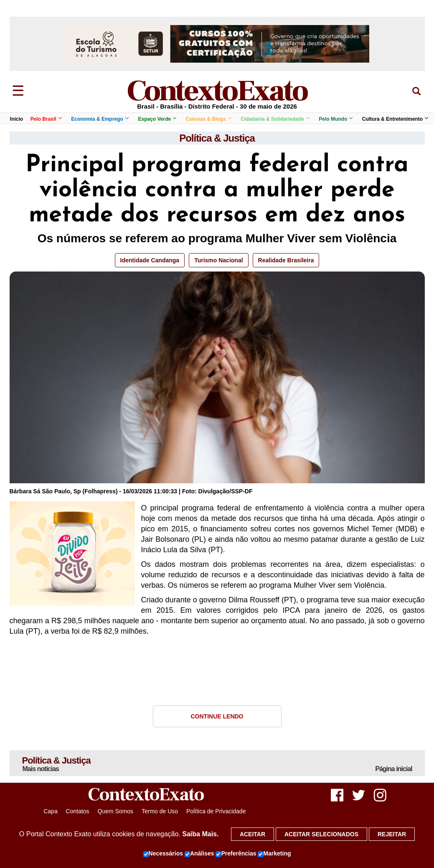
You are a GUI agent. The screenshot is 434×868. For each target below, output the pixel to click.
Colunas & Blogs (208, 119)
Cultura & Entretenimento (395, 119)
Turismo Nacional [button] (218, 260)
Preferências (236, 854)
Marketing (274, 854)
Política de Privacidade (216, 811)
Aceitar (253, 834)
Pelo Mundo (335, 119)
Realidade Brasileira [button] (286, 260)
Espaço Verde (157, 119)
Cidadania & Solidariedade (275, 119)
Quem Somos (116, 811)
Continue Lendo (217, 716)
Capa (50, 811)
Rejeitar (392, 834)
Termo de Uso (160, 811)
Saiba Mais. (200, 834)
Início (16, 119)
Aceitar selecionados (321, 834)
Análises (199, 854)
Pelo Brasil (46, 119)
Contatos (78, 811)
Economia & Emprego (100, 119)
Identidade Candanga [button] (150, 260)
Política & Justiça (217, 138)
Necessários (163, 854)
